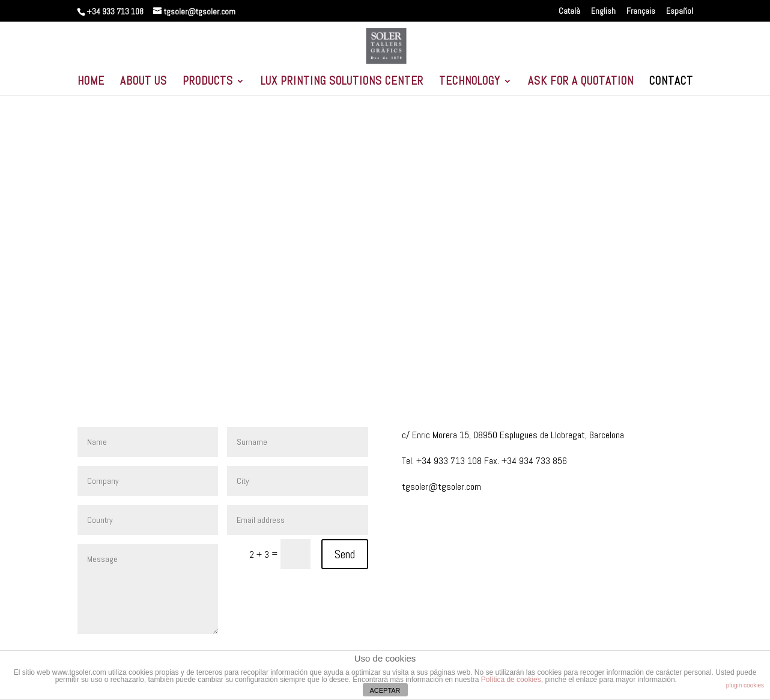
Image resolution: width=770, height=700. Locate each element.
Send (345, 554)
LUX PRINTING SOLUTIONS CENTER (342, 83)
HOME (91, 83)
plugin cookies (745, 685)
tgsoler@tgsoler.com (441, 487)
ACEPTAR (385, 690)
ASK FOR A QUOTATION (581, 83)
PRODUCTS (208, 83)
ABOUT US (144, 83)
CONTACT (671, 83)
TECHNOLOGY (470, 83)
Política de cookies (511, 680)
